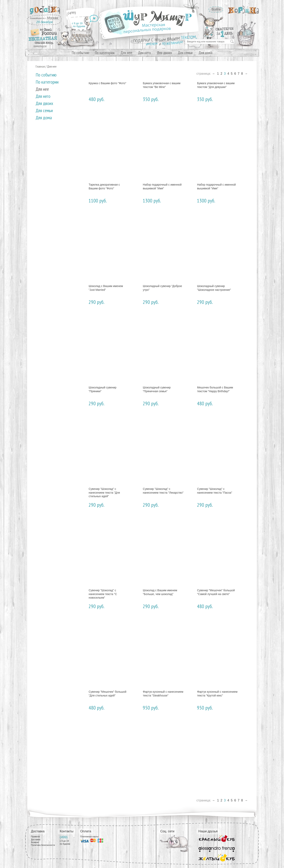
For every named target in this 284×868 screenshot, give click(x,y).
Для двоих (164, 53)
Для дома (205, 53)
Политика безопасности (43, 845)
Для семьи (185, 53)
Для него (144, 53)
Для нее (126, 53)
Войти (216, 9)
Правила (35, 837)
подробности (40, 46)
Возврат (35, 842)
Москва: (53, 18)
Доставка (36, 839)
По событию (80, 53)
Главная (40, 66)
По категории (105, 53)
